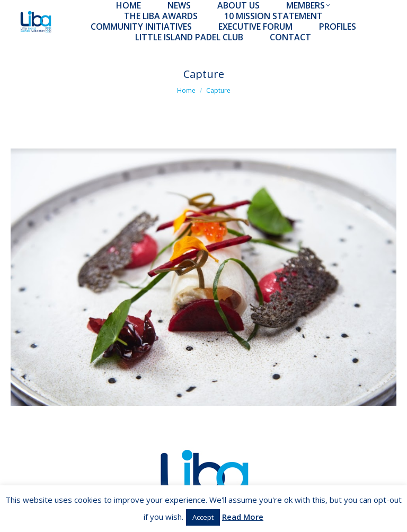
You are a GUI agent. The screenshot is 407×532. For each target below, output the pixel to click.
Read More (243, 517)
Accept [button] (203, 517)
